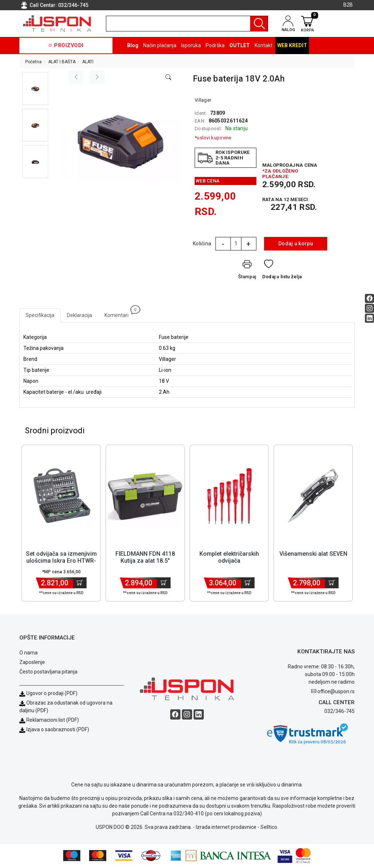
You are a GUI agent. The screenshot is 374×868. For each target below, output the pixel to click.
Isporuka (191, 45)
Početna (33, 62)
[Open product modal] (168, 78)
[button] (35, 88)
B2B (348, 5)
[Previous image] (76, 77)
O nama (28, 654)
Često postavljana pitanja (48, 673)
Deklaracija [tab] (79, 315)
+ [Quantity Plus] (248, 244)
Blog (133, 45)
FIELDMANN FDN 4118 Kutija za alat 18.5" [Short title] (145, 558)
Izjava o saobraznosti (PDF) (58, 731)
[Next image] (97, 77)
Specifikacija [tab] (40, 315)
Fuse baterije (174, 337)
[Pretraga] (259, 24)
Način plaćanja (160, 45)
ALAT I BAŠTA (62, 62)
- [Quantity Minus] (223, 244)
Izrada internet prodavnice (226, 828)
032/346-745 (73, 5)
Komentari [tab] (120, 313)
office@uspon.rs (336, 692)
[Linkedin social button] (369, 318)
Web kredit (292, 45)
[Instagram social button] (369, 308)
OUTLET (240, 45)
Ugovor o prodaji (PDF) (48, 694)
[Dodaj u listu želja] (282, 271)
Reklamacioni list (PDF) (49, 721)
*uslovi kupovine (213, 138)
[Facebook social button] (369, 299)
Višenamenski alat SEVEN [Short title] (313, 555)
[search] (187, 24)
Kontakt (264, 45)
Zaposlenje (32, 663)
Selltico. (269, 828)
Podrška (215, 45)
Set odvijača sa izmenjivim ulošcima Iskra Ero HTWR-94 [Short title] (61, 562)
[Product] (61, 497)
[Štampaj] (247, 271)
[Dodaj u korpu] (80, 584)
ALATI (88, 62)
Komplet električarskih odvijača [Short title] (229, 558)
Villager (203, 100)
